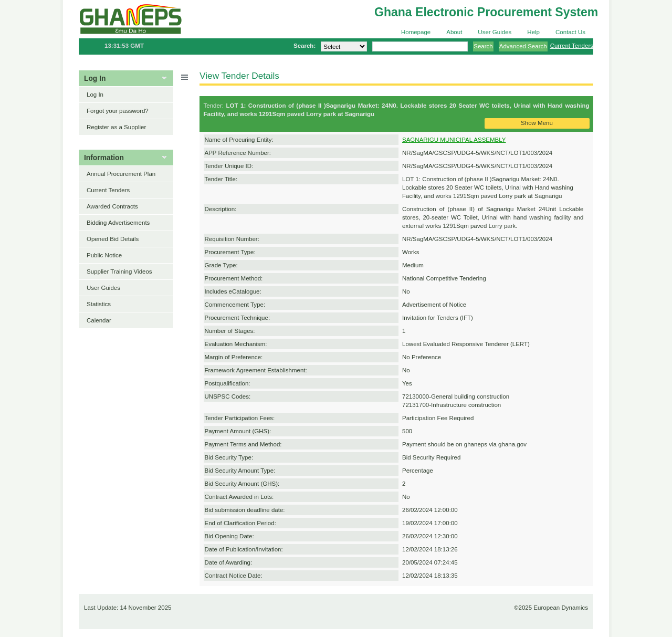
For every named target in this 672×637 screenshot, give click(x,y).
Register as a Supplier (116, 127)
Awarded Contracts (112, 206)
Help (533, 32)
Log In (95, 95)
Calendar (99, 320)
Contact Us (570, 32)
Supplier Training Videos (119, 271)
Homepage (416, 32)
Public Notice (104, 255)
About (454, 32)
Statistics (99, 304)
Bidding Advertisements (118, 223)
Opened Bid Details (113, 239)
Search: (304, 46)
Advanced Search (523, 46)
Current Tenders (572, 46)
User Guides (495, 32)
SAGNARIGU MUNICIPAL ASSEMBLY (454, 140)
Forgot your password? (118, 111)
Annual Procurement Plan (121, 174)
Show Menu (537, 123)
